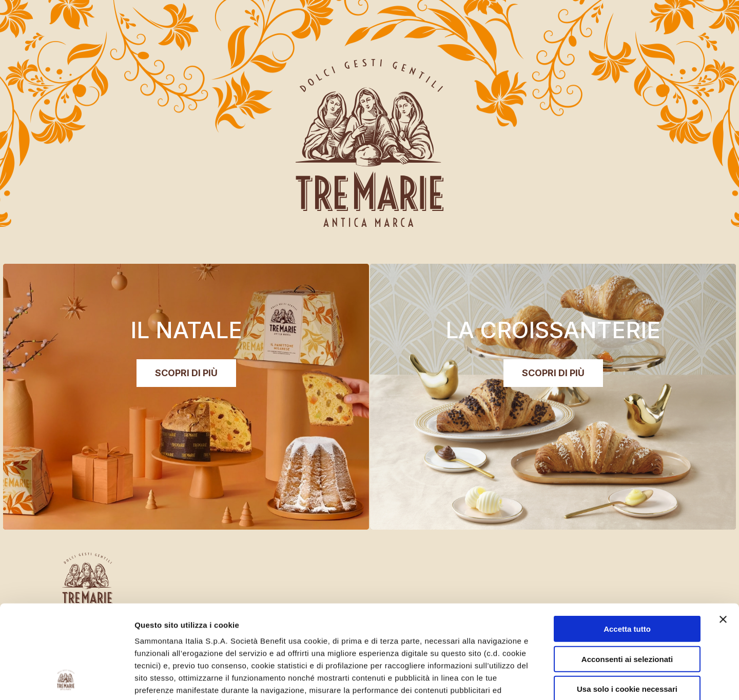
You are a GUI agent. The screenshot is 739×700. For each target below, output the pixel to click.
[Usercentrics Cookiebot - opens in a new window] (66, 680)
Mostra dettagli (545, 680)
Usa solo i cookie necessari (627, 602)
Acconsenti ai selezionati (627, 571)
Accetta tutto (627, 542)
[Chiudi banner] (723, 532)
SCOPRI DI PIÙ (553, 373)
